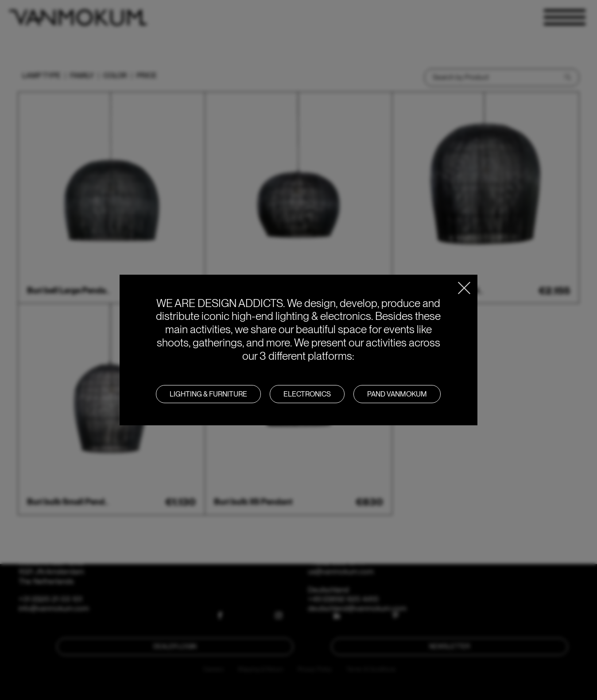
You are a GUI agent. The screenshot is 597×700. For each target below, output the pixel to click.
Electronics (307, 394)
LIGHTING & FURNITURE (208, 394)
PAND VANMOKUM (397, 394)
